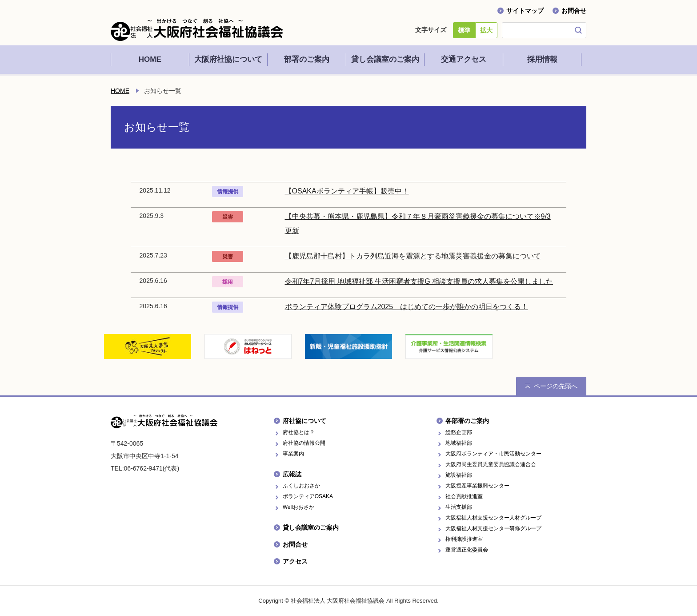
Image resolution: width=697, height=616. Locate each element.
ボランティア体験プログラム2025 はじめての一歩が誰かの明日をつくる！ (407, 307)
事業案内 (293, 454)
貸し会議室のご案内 (311, 527)
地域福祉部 (459, 443)
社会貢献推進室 (464, 496)
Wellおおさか (298, 507)
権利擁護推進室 (464, 539)
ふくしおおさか (301, 486)
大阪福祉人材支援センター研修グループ (493, 528)
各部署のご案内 (467, 421)
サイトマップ (525, 11)
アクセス (295, 561)
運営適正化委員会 (467, 550)
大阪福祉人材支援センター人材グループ (493, 518)
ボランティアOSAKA (308, 496)
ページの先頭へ (556, 386)
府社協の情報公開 (304, 443)
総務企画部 (459, 432)
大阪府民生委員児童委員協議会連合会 (491, 464)
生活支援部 (459, 507)
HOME (120, 91)
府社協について (304, 421)
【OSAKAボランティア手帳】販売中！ (347, 191)
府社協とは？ (299, 432)
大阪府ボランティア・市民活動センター (493, 454)
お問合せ (574, 11)
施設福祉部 (459, 475)
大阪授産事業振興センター (477, 486)
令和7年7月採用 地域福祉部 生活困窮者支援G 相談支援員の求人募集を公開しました (419, 281)
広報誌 (292, 474)
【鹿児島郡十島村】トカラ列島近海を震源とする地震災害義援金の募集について (413, 256)
